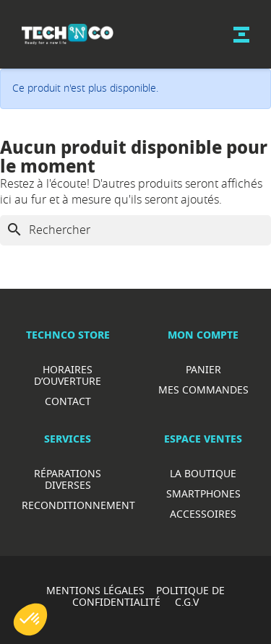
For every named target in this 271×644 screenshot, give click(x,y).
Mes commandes (203, 390)
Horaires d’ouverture (68, 375)
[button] (30, 619)
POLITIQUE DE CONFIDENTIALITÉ (149, 596)
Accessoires (203, 514)
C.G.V (187, 602)
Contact (68, 401)
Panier (203, 369)
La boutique (203, 473)
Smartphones (203, 493)
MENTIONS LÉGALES (95, 590)
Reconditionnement (78, 505)
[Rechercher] (135, 230)
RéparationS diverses (68, 479)
